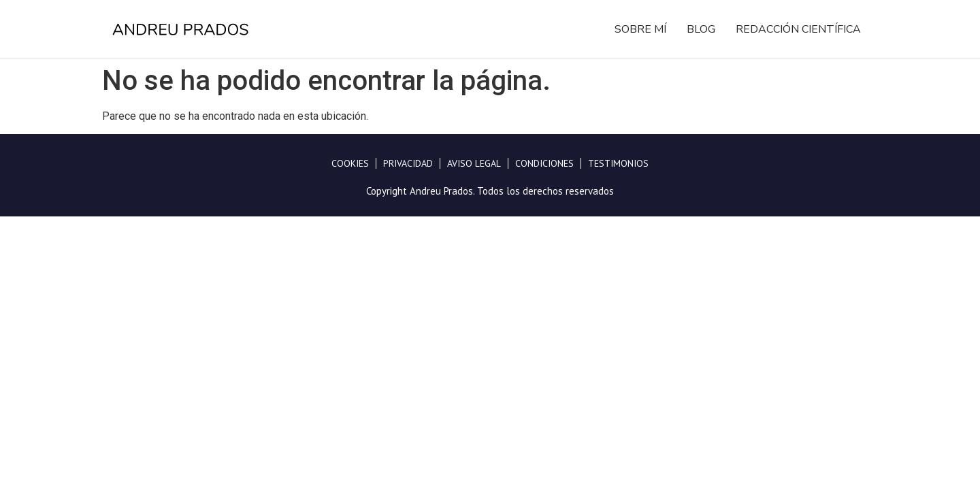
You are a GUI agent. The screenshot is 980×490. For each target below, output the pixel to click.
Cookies (350, 163)
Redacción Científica (798, 29)
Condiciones (544, 163)
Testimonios (618, 163)
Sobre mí (640, 29)
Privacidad (408, 163)
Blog (701, 29)
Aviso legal (474, 163)
